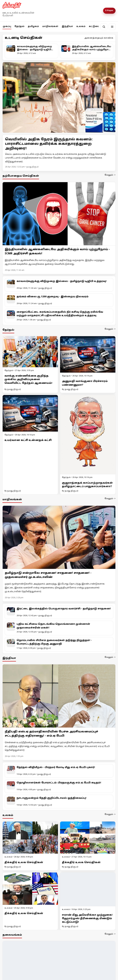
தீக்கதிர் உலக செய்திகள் (24, 862)
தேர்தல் (19, 26)
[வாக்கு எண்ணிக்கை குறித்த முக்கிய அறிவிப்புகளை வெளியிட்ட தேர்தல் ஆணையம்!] (30, 352)
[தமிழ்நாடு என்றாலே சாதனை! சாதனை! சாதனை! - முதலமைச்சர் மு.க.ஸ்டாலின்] (59, 537)
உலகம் (81, 26)
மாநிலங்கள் (50, 26)
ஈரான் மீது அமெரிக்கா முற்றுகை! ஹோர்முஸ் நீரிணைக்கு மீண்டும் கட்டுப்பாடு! (87, 918)
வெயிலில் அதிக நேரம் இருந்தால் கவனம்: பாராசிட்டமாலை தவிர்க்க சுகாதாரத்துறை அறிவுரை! (49, 144)
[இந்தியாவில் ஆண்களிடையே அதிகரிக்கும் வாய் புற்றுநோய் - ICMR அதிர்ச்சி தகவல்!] (59, 214)
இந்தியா (67, 26)
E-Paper (109, 11)
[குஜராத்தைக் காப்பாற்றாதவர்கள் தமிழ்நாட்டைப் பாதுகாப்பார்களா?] (88, 435)
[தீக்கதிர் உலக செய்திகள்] (30, 838)
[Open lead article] (59, 97)
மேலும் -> (110, 175)
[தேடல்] (104, 27)
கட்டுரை (94, 26)
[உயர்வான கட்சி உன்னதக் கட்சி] (30, 413)
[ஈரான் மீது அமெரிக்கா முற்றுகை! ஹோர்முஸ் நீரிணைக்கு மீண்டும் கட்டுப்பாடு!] (88, 889)
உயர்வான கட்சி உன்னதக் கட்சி (28, 440)
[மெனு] (112, 27)
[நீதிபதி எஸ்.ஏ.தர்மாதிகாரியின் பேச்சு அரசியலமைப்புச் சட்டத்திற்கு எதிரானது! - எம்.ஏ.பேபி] (59, 696)
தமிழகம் (33, 26)
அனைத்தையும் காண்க (99, 38)
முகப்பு (7, 26)
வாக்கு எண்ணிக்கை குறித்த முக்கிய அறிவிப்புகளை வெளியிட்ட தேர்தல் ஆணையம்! (28, 380)
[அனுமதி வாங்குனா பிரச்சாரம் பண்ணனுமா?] (88, 355)
